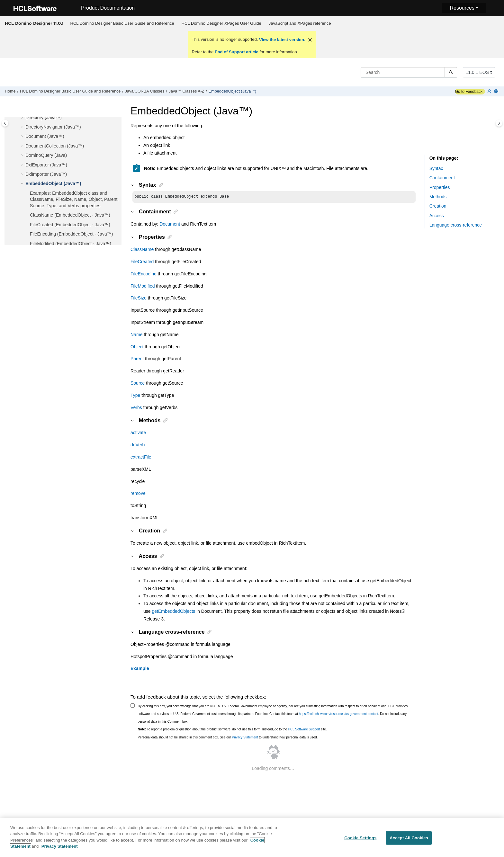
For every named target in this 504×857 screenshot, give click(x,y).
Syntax (436, 168)
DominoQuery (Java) (46, 155)
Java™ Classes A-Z (187, 91)
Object (137, 347)
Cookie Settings (360, 842)
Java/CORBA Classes (145, 91)
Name (136, 335)
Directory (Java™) (44, 118)
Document (170, 225)
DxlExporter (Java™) (46, 165)
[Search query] (409, 72)
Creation (438, 206)
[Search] (451, 72)
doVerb (138, 445)
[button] (23, 118)
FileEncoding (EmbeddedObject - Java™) (71, 234)
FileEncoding (144, 274)
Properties (440, 187)
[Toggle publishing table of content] (5, 123)
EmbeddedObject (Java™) (232, 91)
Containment (442, 178)
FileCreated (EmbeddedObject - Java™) (70, 225)
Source (138, 384)
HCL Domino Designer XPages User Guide (221, 23)
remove (138, 494)
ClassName (142, 250)
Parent (137, 359)
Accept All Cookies (409, 842)
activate (138, 433)
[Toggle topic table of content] (499, 123)
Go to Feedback (469, 92)
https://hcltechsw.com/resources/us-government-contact (339, 714)
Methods (438, 197)
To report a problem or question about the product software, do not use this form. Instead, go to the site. (232, 730)
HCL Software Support (304, 730)
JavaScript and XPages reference (300, 23)
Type (135, 396)
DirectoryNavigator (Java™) (53, 127)
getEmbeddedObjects (173, 612)
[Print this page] (497, 91)
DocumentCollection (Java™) (55, 146)
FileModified (143, 287)
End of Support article (236, 52)
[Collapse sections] (490, 91)
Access (437, 216)
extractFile (141, 458)
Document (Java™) (45, 136)
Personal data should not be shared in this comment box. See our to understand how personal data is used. (228, 738)
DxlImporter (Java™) (46, 174)
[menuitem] (122, 23)
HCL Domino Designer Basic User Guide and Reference (122, 23)
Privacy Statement (245, 738)
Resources (462, 8)
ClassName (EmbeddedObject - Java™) (70, 215)
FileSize (139, 299)
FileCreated (142, 262)
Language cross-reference (456, 225)
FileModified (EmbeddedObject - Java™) (71, 244)
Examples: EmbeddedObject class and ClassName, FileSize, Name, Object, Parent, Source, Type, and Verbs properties (74, 199)
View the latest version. (281, 40)
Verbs (136, 408)
